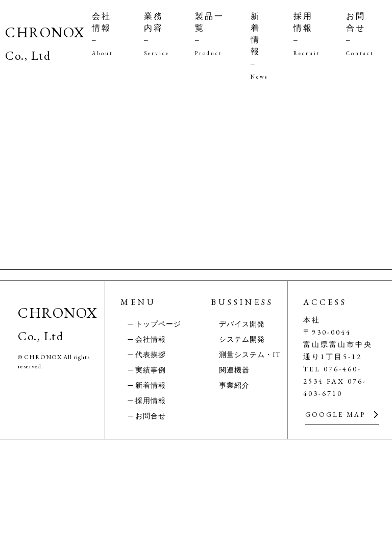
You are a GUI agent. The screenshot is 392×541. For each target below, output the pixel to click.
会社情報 (105, 34)
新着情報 (259, 45)
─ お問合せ (147, 518)
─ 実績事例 (147, 472)
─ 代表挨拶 (147, 456)
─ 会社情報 (147, 441)
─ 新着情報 (147, 487)
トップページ (158, 426)
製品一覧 (210, 34)
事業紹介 (234, 487)
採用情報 (307, 34)
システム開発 (242, 441)
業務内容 (157, 34)
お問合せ (360, 34)
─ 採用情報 (147, 502)
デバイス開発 (242, 426)
